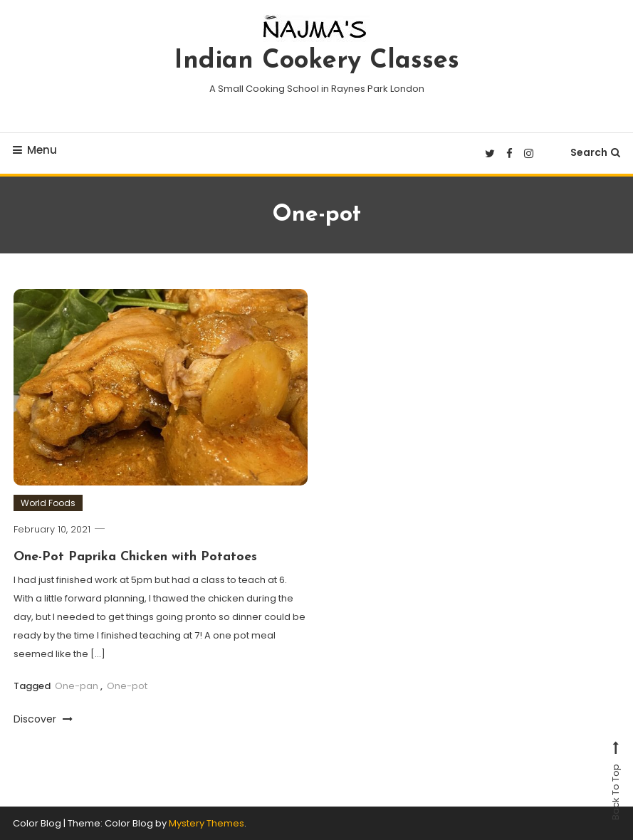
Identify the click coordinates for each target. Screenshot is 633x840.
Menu (35, 150)
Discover (43, 719)
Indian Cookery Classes (317, 61)
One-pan (77, 686)
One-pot (127, 686)
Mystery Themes (206, 823)
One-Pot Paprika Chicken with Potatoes (135, 557)
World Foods (48, 503)
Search (595, 152)
